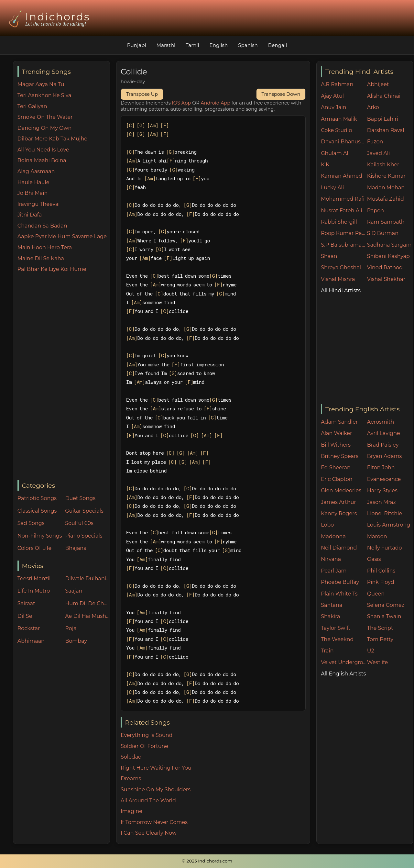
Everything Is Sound (147, 735)
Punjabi (137, 45)
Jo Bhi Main (33, 193)
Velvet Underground (344, 662)
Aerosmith (381, 422)
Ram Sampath (386, 222)
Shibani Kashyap (388, 256)
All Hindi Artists (341, 290)
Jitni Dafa (30, 215)
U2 (371, 651)
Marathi (166, 45)
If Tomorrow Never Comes (154, 822)
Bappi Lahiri (383, 119)
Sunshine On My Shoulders (156, 790)
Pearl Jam (334, 571)
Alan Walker (336, 433)
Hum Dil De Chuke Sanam (87, 603)
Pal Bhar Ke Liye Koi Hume (52, 269)
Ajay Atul (332, 96)
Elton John (381, 467)
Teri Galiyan (32, 106)
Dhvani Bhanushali (344, 142)
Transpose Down (281, 94)
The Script (380, 628)
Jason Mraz (381, 502)
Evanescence (384, 479)
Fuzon (375, 142)
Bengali (278, 45)
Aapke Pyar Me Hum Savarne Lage (62, 236)
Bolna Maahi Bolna (42, 160)
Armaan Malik (339, 119)
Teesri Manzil (34, 579)
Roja (71, 628)
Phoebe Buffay (340, 582)
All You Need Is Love (43, 150)
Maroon (377, 536)
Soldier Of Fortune (144, 746)
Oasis (374, 559)
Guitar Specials (84, 511)
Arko (373, 107)
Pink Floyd (381, 582)
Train (327, 651)
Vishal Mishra (338, 279)
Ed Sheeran (336, 467)
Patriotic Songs (37, 498)
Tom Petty (380, 639)
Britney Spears (340, 456)
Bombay (76, 641)
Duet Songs (80, 498)
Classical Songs (37, 511)
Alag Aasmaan (36, 171)
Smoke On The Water (45, 117)
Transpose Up (142, 94)
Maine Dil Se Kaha (41, 258)
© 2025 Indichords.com (207, 861)
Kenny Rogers (339, 513)
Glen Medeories (341, 490)
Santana (332, 605)
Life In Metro (34, 591)
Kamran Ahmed (342, 176)
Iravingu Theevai (39, 204)
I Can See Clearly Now (149, 833)
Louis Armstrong (389, 525)
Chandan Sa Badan (42, 226)
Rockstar (29, 628)
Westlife (377, 662)
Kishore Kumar (386, 176)
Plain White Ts (339, 594)
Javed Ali (379, 153)
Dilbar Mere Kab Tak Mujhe (52, 139)
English (219, 45)
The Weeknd (337, 639)
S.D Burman (383, 233)
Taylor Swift (336, 628)
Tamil (192, 45)
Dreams (131, 779)
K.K (325, 165)
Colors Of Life (34, 548)
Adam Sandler (339, 422)
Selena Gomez (386, 605)
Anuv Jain (333, 107)
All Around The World (148, 801)
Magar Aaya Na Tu (41, 84)
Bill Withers (336, 445)
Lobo (327, 525)
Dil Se (25, 616)
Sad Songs (31, 523)
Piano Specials (84, 536)
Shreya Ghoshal (341, 267)
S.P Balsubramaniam (344, 245)
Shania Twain (384, 616)
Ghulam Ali (335, 153)
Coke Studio (336, 130)
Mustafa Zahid (386, 199)
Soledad (131, 757)
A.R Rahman (337, 84)
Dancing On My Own (45, 128)
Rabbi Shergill (339, 222)
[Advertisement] (64, 377)
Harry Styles (382, 490)
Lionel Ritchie (385, 513)
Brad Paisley (383, 445)
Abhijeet (378, 84)
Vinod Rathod (385, 267)
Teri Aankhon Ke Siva (44, 95)
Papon (376, 211)
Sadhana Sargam (389, 245)
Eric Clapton (337, 479)
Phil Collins (381, 571)
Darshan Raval (386, 130)
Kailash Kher (383, 165)
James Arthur (338, 502)
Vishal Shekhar (386, 279)
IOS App (182, 103)
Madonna (333, 536)
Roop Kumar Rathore (344, 233)
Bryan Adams (385, 456)
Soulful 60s (79, 523)
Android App (215, 103)
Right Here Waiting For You (156, 768)
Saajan (74, 591)
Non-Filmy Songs (40, 536)
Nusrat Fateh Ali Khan (344, 211)
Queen (376, 594)
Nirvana (331, 559)
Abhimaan (31, 641)
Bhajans (76, 548)
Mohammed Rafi (343, 199)
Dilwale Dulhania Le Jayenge (87, 579)
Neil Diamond (339, 548)
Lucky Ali (332, 188)
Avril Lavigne (384, 433)
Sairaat (26, 603)
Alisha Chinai (384, 96)
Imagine (131, 811)
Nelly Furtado (385, 548)
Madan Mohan (386, 188)
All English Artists (343, 674)
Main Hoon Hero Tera (45, 247)
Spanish (248, 45)
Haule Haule (33, 182)
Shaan (329, 256)
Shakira (330, 616)
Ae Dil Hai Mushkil (87, 616)
